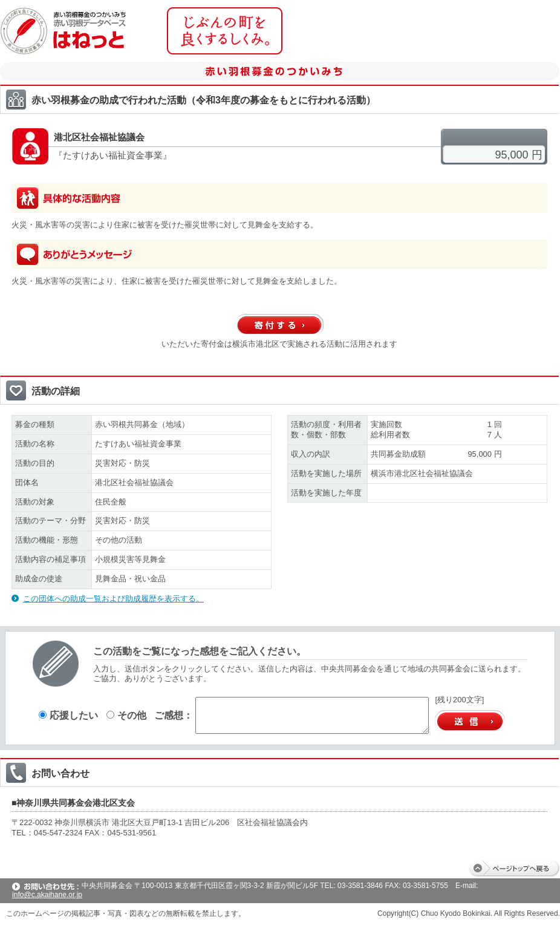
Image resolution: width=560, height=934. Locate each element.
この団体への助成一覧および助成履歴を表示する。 (113, 599)
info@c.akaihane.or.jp (47, 895)
